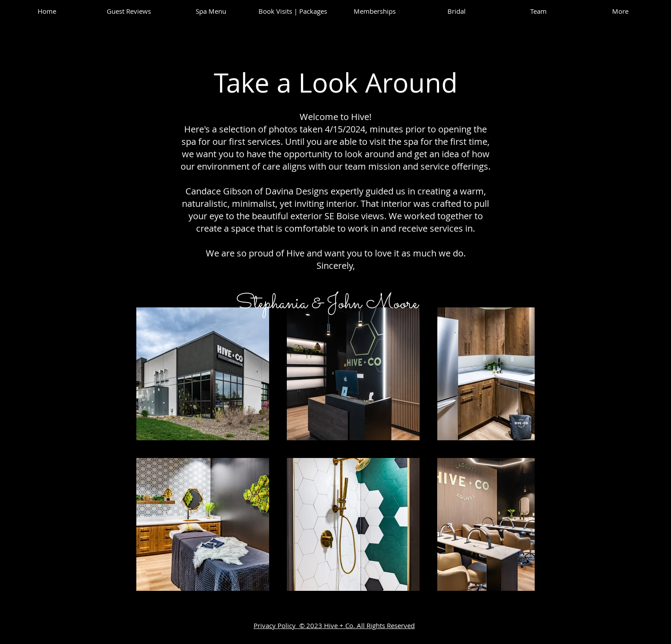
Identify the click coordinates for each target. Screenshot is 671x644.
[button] (538, 11)
